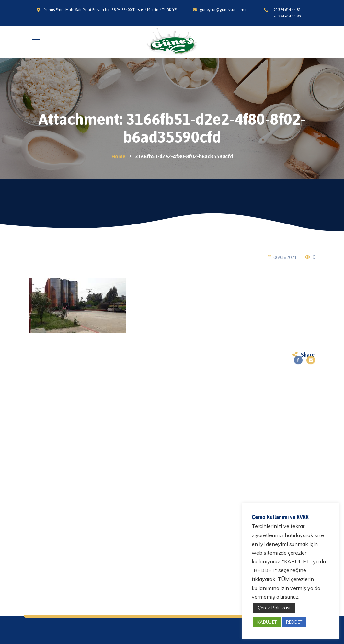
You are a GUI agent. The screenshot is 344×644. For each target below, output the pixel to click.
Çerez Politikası (274, 608)
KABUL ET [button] (267, 622)
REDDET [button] (294, 622)
